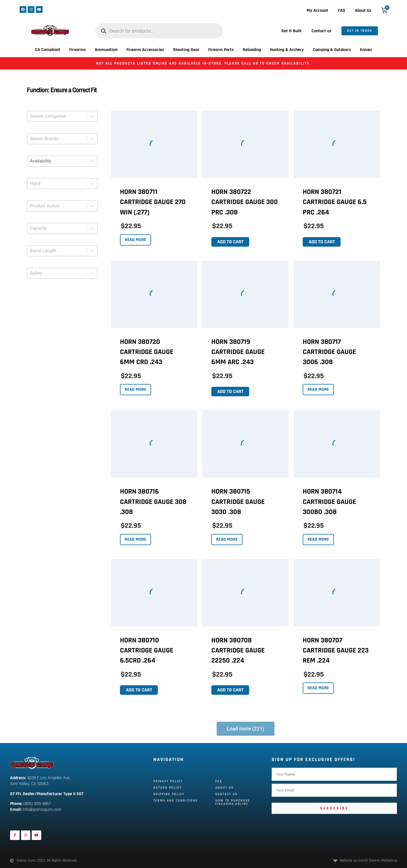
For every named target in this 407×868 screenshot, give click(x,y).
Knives (366, 50)
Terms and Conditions (175, 801)
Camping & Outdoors (332, 50)
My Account (317, 11)
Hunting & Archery (287, 50)
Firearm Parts (221, 50)
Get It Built (292, 31)
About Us (363, 11)
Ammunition (106, 50)
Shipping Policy (169, 794)
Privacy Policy (168, 781)
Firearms (78, 50)
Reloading (252, 50)
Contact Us (226, 794)
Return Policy (167, 788)
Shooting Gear (186, 50)
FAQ (342, 11)
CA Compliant (48, 50)
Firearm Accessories (145, 50)
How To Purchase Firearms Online (233, 802)
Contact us (321, 31)
